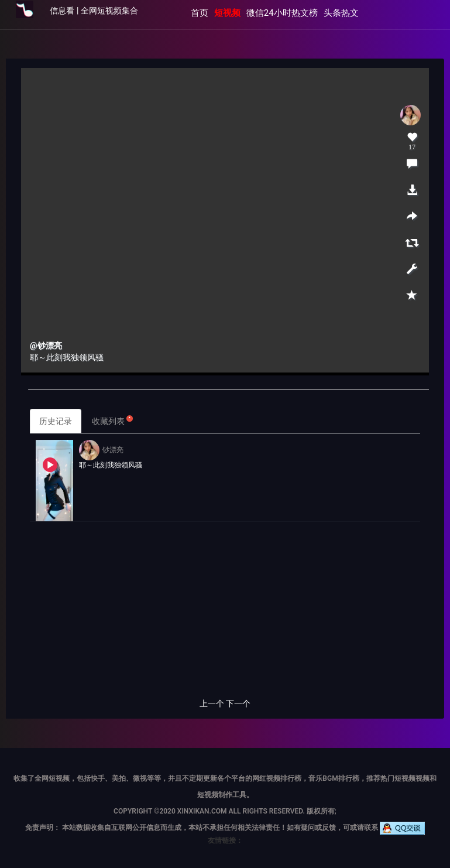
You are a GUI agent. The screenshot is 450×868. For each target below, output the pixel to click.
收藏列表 (112, 420)
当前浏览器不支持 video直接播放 (225, 220)
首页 (200, 13)
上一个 (212, 703)
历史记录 (56, 421)
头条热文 (341, 13)
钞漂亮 (101, 450)
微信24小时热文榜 (282, 13)
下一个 (238, 703)
